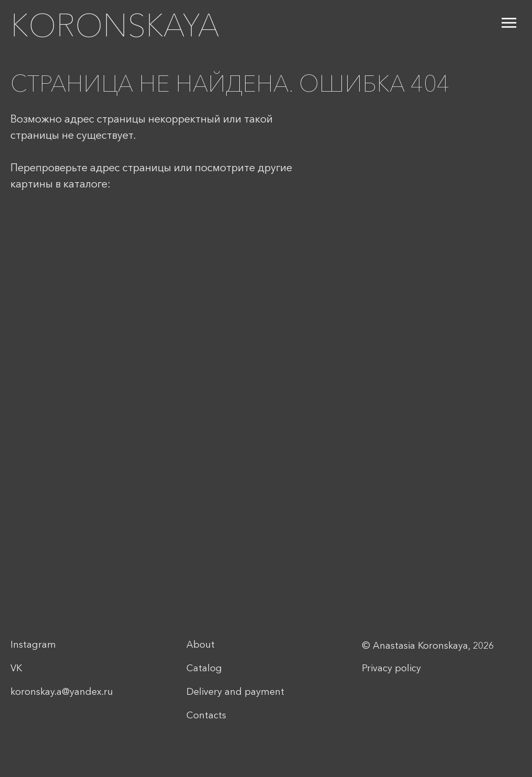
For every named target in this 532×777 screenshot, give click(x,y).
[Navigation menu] (509, 23)
